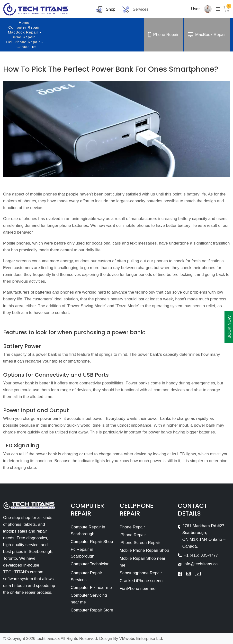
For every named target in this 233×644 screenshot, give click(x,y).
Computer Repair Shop (92, 542)
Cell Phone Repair (23, 42)
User (196, 9)
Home (24, 22)
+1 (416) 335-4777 (201, 555)
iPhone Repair (133, 535)
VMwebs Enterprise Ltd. (141, 639)
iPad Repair (24, 37)
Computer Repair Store (92, 610)
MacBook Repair (23, 32)
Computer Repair (24, 27)
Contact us (27, 47)
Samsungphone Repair (141, 573)
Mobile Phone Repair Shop (144, 550)
